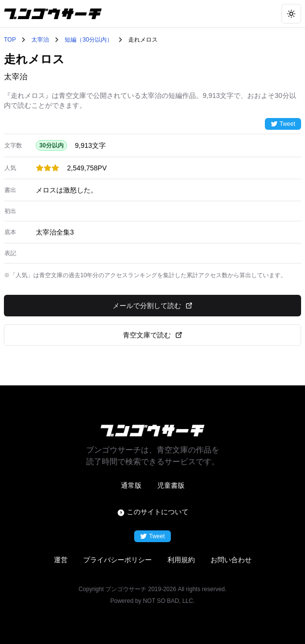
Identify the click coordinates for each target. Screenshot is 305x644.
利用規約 (181, 560)
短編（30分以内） (88, 40)
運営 (61, 560)
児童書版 (171, 485)
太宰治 (40, 40)
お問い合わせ (231, 560)
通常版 (131, 485)
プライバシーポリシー (117, 560)
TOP (10, 40)
